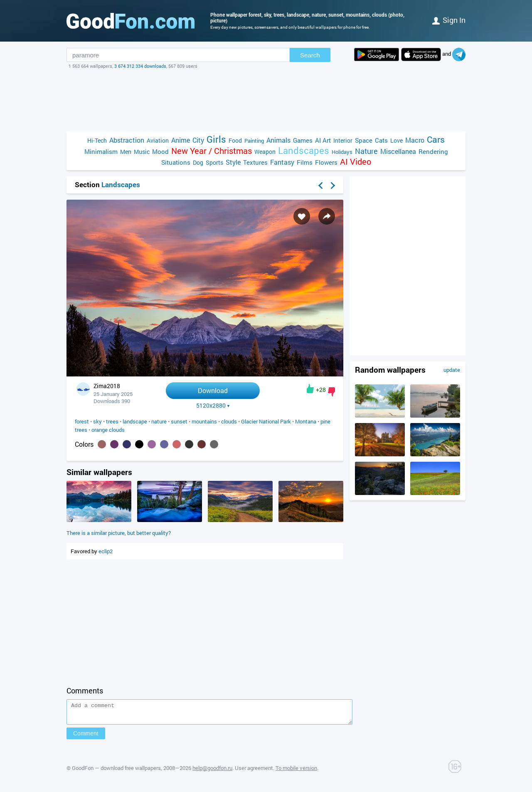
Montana (306, 421)
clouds (229, 421)
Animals (278, 140)
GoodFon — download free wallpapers (116, 772)
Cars (436, 140)
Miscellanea (398, 151)
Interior (343, 140)
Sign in (449, 20)
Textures (255, 162)
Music (142, 152)
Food (235, 140)
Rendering (433, 151)
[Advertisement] (266, 100)
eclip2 (106, 551)
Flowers (326, 162)
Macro (415, 140)
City (198, 140)
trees (112, 421)
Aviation (158, 140)
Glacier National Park (266, 421)
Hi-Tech (97, 140)
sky (97, 421)
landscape (135, 421)
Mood (160, 151)
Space (364, 140)
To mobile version (296, 772)
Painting (254, 141)
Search (310, 55)
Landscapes (304, 150)
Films (305, 162)
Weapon (265, 152)
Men (126, 152)
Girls (216, 139)
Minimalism (101, 151)
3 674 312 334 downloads (140, 66)
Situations (176, 162)
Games (303, 140)
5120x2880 (213, 406)
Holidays (342, 152)
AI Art (323, 140)
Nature (366, 151)
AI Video (356, 162)
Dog (198, 162)
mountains (204, 421)
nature (159, 421)
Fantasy (282, 162)
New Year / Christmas (212, 151)
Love (397, 140)
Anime (181, 140)
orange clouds (108, 430)
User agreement (254, 772)
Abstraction (127, 140)
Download (213, 390)
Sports (214, 162)
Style (233, 162)
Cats (381, 140)
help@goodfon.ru (212, 772)
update (452, 370)
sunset (179, 421)
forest (82, 421)
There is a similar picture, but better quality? (119, 533)
